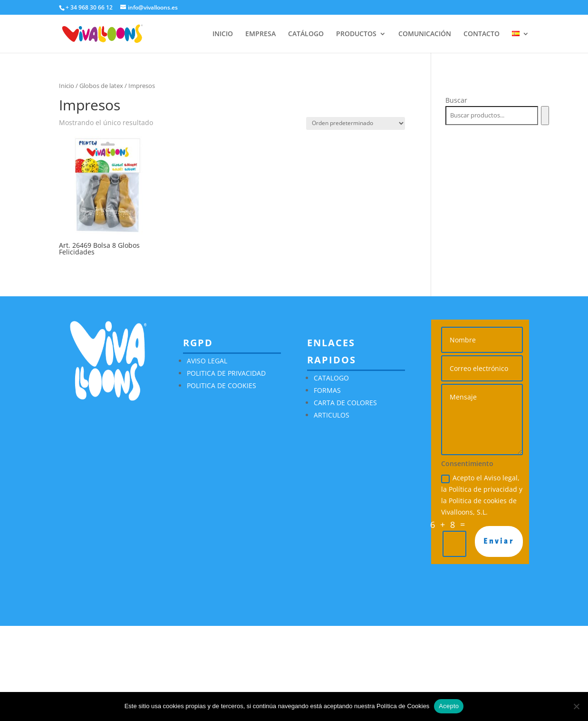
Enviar (499, 541)
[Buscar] (545, 116)
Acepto (449, 706)
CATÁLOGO (306, 34)
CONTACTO (482, 34)
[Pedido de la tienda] (356, 123)
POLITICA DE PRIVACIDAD (226, 373)
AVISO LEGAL (207, 361)
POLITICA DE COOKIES (222, 385)
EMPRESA (260, 34)
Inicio (67, 86)
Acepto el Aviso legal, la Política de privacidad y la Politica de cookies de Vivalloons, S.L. (482, 495)
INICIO (223, 34)
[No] (576, 706)
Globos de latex (101, 86)
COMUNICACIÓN (425, 34)
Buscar (456, 100)
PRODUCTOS (356, 34)
